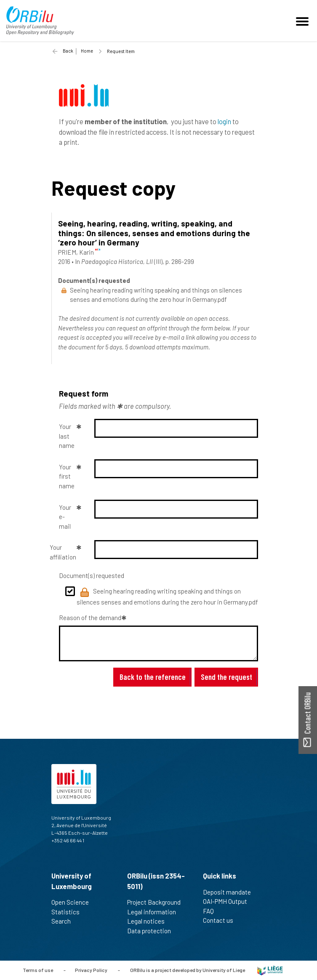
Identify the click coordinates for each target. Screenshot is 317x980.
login (224, 121)
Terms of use (38, 970)
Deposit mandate (230, 892)
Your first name (67, 476)
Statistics (69, 912)
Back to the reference (153, 677)
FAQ (212, 911)
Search (65, 921)
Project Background (157, 902)
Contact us (222, 920)
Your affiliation (64, 552)
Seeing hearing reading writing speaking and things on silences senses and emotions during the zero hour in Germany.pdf (167, 597)
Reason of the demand (90, 618)
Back (68, 51)
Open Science (74, 902)
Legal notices (149, 921)
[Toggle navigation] (304, 21)
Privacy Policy (91, 970)
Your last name (67, 436)
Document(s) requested (92, 575)
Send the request (226, 677)
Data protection (153, 931)
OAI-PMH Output (229, 901)
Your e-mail (65, 517)
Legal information (155, 912)
